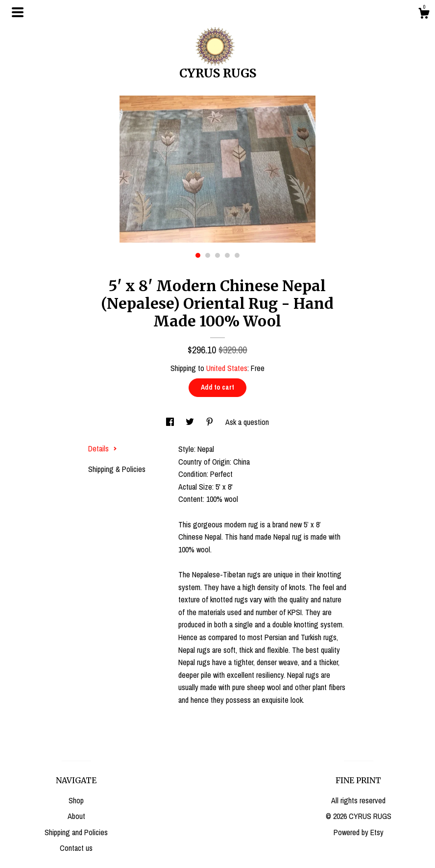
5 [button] (237, 255)
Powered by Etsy (359, 832)
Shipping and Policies (76, 832)
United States (227, 368)
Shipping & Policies (117, 469)
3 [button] (217, 255)
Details (103, 448)
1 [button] (198, 255)
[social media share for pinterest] (211, 422)
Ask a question (247, 422)
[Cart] (424, 15)
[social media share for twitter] (191, 422)
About (76, 816)
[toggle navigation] (18, 12)
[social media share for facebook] (171, 422)
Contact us (76, 848)
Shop (76, 800)
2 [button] (208, 255)
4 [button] (227, 255)
